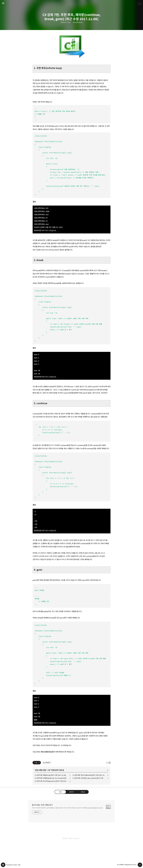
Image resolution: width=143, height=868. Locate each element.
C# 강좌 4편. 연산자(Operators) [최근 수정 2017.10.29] (53, 781)
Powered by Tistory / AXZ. (13, 865)
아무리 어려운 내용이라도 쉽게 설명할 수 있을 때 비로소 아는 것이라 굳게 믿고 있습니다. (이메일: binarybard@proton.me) (67, 808)
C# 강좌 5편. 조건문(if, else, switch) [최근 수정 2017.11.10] (90, 778)
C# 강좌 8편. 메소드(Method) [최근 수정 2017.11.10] (90, 775)
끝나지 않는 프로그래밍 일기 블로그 (3, 865)
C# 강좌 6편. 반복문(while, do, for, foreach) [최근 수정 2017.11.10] (53, 778)
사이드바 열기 (3, 3)
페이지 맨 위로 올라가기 (140, 865)
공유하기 (71, 792)
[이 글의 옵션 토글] (39, 763)
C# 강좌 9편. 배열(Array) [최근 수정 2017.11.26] (50, 775)
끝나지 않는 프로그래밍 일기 (42, 805)
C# (49, 770)
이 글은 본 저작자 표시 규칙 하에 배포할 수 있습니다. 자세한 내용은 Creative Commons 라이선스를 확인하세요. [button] (108, 763)
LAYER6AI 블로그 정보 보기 (140, 3)
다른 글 (83, 792)
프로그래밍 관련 (41, 770)
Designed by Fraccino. (131, 865)
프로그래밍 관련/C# (78, 23)
